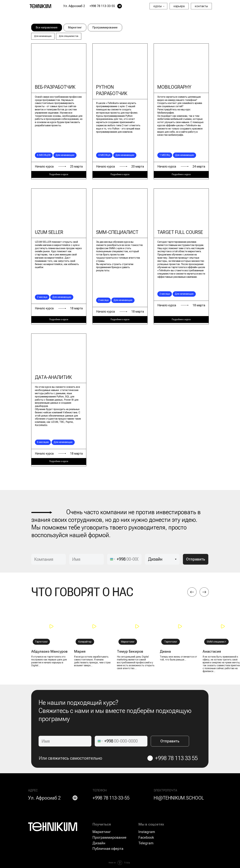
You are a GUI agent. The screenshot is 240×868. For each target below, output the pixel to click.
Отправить (196, 559)
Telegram (146, 843)
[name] (86, 559)
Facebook (146, 837)
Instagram (147, 832)
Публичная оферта (108, 849)
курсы (158, 6)
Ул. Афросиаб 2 (44, 798)
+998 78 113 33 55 (176, 758)
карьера (179, 6)
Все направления (47, 27)
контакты (201, 6)
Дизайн (99, 843)
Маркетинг (75, 27)
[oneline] (49, 559)
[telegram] (120, 6)
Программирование (105, 27)
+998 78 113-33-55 (111, 798)
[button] (51, 626)
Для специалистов (69, 36)
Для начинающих (43, 36)
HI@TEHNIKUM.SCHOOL (179, 798)
